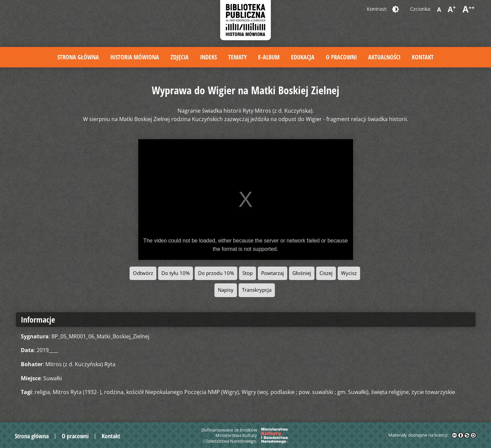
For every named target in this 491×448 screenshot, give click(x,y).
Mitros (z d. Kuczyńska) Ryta (80, 364)
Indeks (208, 57)
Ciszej (326, 273)
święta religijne (390, 392)
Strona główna (78, 57)
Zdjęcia (180, 57)
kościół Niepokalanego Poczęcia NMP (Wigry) (183, 392)
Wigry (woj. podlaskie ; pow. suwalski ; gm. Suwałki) (305, 392)
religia (42, 392)
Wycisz (349, 273)
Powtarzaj (273, 273)
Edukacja (303, 57)
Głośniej (302, 273)
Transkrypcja (257, 290)
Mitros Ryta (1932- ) (77, 392)
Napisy (226, 290)
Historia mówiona (135, 57)
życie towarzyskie (433, 392)
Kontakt (423, 57)
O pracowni (341, 57)
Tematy (237, 57)
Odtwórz (143, 273)
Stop (248, 273)
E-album (269, 57)
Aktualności (384, 57)
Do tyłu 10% (176, 273)
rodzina (114, 392)
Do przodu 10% (216, 273)
